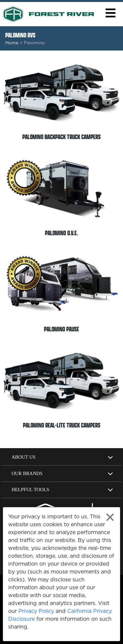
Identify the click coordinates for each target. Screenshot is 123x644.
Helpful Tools (30, 489)
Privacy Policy (36, 611)
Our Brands (27, 473)
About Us (23, 457)
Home (12, 43)
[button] (110, 13)
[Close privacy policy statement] (110, 517)
